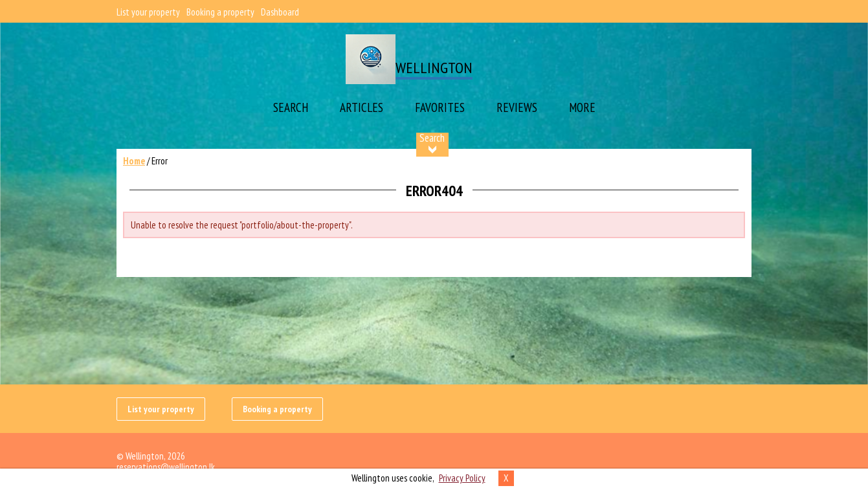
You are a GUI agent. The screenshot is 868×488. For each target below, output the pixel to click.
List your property (148, 12)
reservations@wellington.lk (166, 467)
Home (134, 161)
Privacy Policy (462, 478)
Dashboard (280, 12)
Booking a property (220, 12)
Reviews (517, 107)
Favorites (440, 107)
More (582, 107)
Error (160, 161)
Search (291, 107)
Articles (362, 107)
